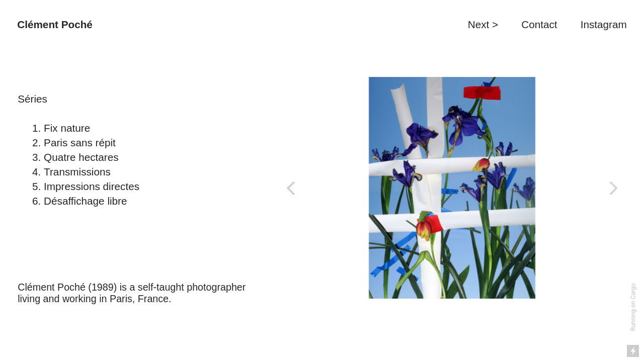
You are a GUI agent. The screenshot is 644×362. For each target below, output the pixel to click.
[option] (452, 188)
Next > (483, 24)
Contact (541, 24)
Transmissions (77, 172)
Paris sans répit (80, 143)
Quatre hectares (81, 157)
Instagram (604, 24)
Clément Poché (55, 24)
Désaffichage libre (85, 201)
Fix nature (67, 128)
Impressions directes (93, 186)
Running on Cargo (633, 307)
